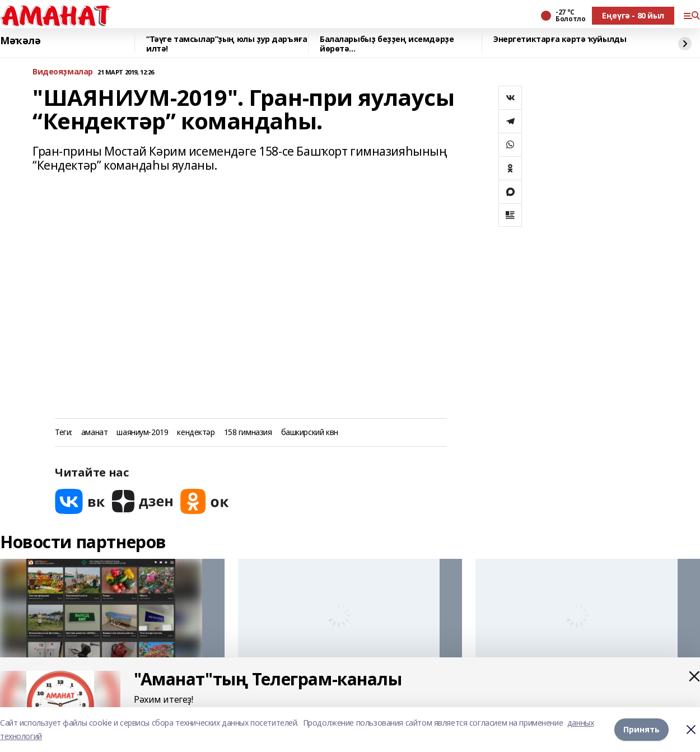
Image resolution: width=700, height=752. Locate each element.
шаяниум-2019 (142, 433)
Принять (641, 729)
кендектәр (196, 433)
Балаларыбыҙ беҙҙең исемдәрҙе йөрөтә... (387, 44)
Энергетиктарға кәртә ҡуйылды (560, 39)
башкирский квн (310, 433)
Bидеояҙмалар (63, 72)
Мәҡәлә (20, 41)
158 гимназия (248, 433)
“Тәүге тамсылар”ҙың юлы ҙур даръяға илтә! (227, 44)
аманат (94, 433)
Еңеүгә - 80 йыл (633, 15)
